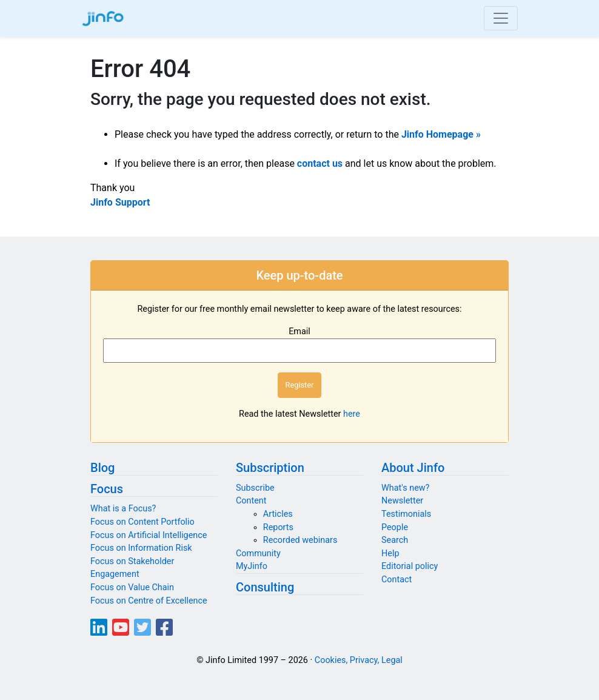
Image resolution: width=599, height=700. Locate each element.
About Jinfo (413, 468)
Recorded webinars (300, 540)
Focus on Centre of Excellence (149, 601)
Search (395, 540)
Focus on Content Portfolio (142, 522)
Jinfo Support (120, 202)
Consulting (265, 587)
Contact (397, 580)
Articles (278, 514)
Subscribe (255, 488)
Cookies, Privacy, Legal (359, 660)
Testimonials (406, 514)
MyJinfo (252, 566)
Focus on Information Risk (141, 548)
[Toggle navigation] (501, 18)
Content (251, 501)
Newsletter (402, 501)
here (352, 414)
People (395, 527)
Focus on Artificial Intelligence (149, 535)
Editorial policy (410, 566)
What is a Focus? (123, 509)
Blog (102, 468)
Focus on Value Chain (132, 587)
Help (390, 554)
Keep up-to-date (299, 275)
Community (258, 554)
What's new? (405, 488)
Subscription (270, 468)
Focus (107, 489)
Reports (278, 527)
